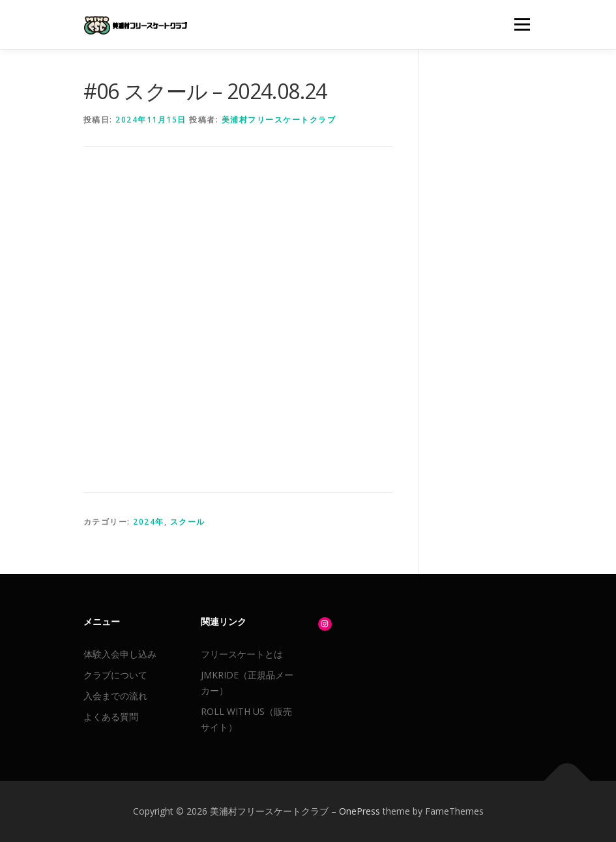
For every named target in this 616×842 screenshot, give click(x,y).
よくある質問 (111, 717)
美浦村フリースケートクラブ (279, 120)
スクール (188, 522)
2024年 (149, 522)
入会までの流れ (115, 696)
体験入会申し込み (120, 654)
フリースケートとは (242, 654)
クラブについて (115, 675)
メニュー (522, 24)
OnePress (359, 811)
